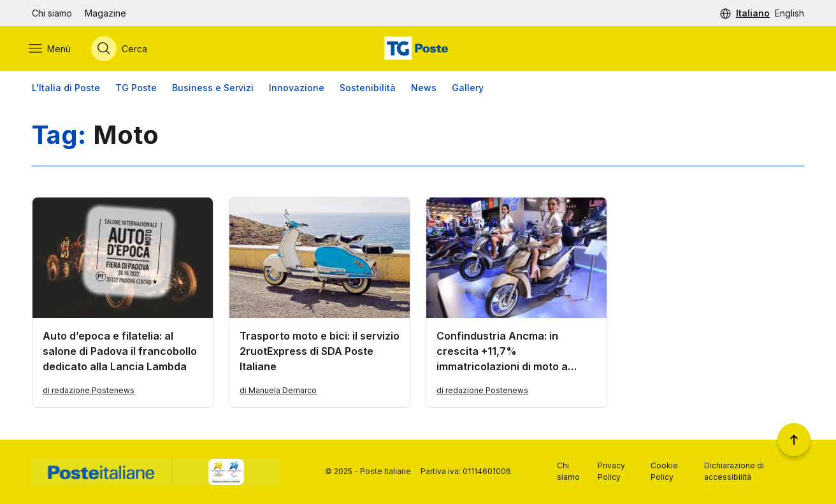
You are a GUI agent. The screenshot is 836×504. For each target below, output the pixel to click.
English (789, 13)
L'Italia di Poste (66, 89)
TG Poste (136, 89)
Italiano (753, 13)
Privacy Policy (611, 471)
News (424, 89)
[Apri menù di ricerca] (122, 49)
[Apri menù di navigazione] (53, 49)
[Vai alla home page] (418, 49)
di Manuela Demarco (278, 392)
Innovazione (297, 89)
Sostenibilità (368, 89)
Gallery (468, 89)
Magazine (105, 13)
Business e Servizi (213, 89)
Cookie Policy (664, 471)
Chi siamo (52, 13)
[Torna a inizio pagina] (794, 440)
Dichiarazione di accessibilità (734, 471)
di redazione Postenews (89, 392)
